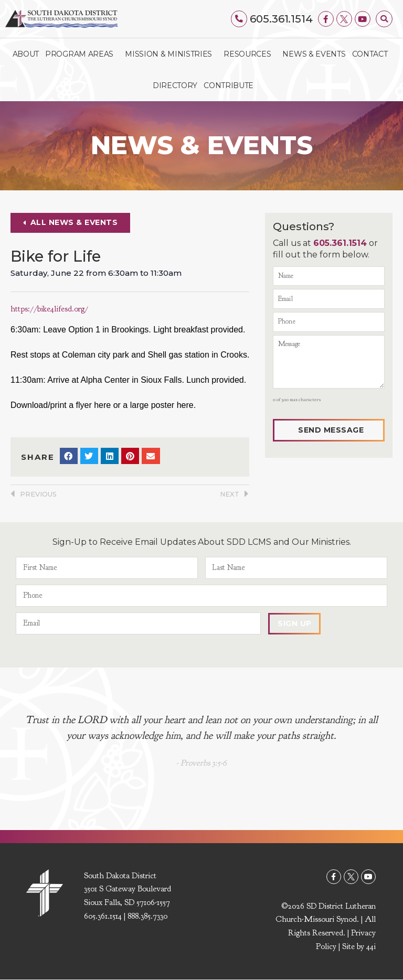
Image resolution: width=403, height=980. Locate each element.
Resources (250, 54)
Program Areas (82, 54)
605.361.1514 (281, 19)
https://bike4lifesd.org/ (50, 309)
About (26, 54)
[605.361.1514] (239, 19)
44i (371, 946)
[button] (384, 19)
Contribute (229, 85)
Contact (370, 54)
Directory (175, 85)
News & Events (314, 54)
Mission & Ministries (171, 54)
